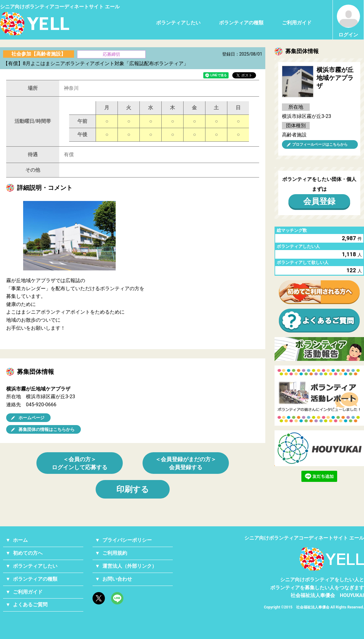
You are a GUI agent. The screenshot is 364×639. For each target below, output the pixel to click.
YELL (332, 559)
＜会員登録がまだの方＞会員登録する (186, 463)
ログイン (348, 21)
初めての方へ (28, 553)
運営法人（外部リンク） (130, 566)
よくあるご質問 (30, 605)
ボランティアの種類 (241, 23)
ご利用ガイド (297, 23)
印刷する (133, 489)
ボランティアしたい (178, 23)
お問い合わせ (117, 579)
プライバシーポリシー (127, 540)
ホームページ (31, 418)
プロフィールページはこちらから (320, 144)
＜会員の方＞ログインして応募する (80, 463)
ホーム (20, 540)
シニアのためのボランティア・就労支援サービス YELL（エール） (35, 24)
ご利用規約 (115, 553)
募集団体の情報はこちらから (47, 429)
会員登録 (319, 201)
